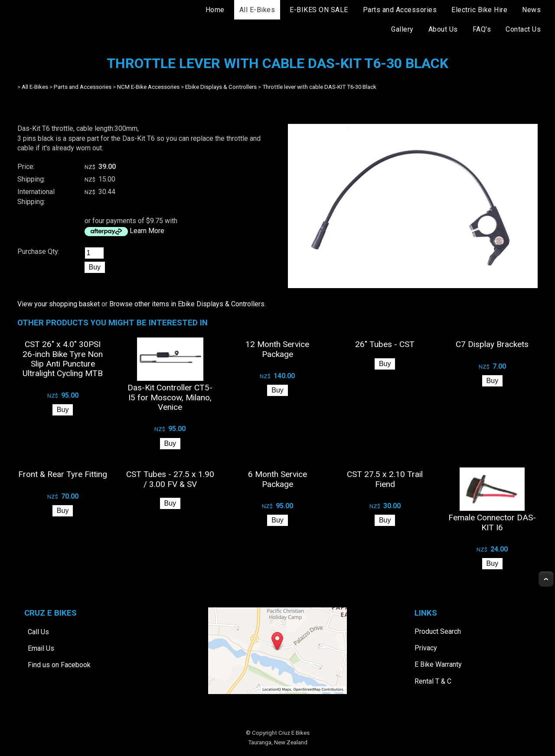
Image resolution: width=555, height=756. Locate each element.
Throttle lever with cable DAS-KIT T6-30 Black (319, 87)
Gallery (402, 29)
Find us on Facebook (59, 665)
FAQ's (482, 29)
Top (546, 579)
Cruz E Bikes (294, 733)
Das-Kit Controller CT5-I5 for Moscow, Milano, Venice (170, 397)
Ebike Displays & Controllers (221, 87)
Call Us (38, 631)
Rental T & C (433, 681)
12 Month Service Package (277, 349)
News (531, 10)
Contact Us (523, 29)
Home (215, 10)
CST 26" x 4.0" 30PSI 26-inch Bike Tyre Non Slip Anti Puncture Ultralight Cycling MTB (63, 359)
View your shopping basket (59, 304)
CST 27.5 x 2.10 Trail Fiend (385, 479)
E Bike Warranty (438, 664)
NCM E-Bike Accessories (148, 87)
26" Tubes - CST (385, 344)
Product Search (438, 631)
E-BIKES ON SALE (319, 10)
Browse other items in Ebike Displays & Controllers (187, 304)
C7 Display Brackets (492, 344)
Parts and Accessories (400, 10)
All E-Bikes (257, 10)
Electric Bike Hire (479, 10)
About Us (443, 29)
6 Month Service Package (277, 479)
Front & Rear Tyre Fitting (63, 474)
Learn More (147, 231)
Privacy (426, 648)
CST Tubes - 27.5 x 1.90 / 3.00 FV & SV (170, 479)
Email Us (41, 648)
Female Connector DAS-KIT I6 (492, 522)
